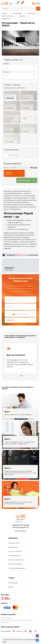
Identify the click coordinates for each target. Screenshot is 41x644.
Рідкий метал (6, 19)
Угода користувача (15, 556)
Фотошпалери (18, 13)
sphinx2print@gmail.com (21, 527)
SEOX (4, 642)
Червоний (22, 16)
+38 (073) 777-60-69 (20, 525)
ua (11, 4)
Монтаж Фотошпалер (15, 564)
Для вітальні (32, 13)
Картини (11, 587)
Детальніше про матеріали (14, 88)
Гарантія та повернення (16, 560)
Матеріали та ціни (14, 543)
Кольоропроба (13, 547)
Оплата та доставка (15, 551)
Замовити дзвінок (21, 531)
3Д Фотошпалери (7, 16)
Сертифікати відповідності (17, 568)
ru (14, 4)
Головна (4, 13)
